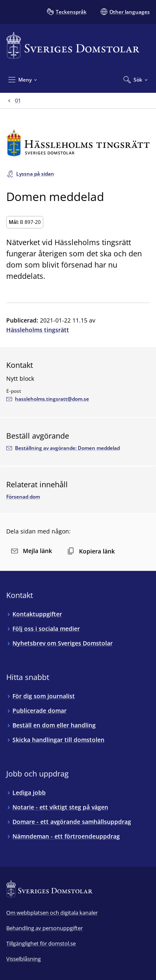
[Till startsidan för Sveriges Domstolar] (73, 46)
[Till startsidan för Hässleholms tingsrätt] (78, 143)
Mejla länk (32, 551)
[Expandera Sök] (136, 79)
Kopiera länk (91, 551)
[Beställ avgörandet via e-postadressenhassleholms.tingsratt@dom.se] (63, 448)
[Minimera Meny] (23, 79)
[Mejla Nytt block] (48, 399)
